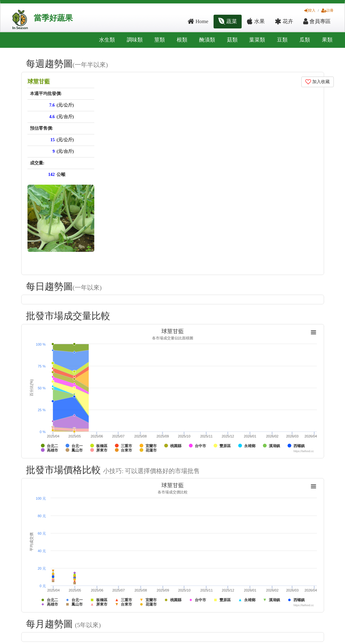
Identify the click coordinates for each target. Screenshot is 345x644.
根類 (182, 40)
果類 (327, 40)
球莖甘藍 (39, 82)
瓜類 (305, 40)
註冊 (327, 10)
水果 (256, 21)
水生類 (107, 40)
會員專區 (317, 21)
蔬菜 (228, 21)
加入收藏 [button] (318, 82)
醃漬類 (207, 40)
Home (198, 21)
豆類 (282, 40)
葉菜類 (257, 40)
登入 (310, 10)
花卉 (284, 21)
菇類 (232, 40)
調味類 (135, 40)
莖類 (160, 40)
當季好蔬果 (53, 18)
